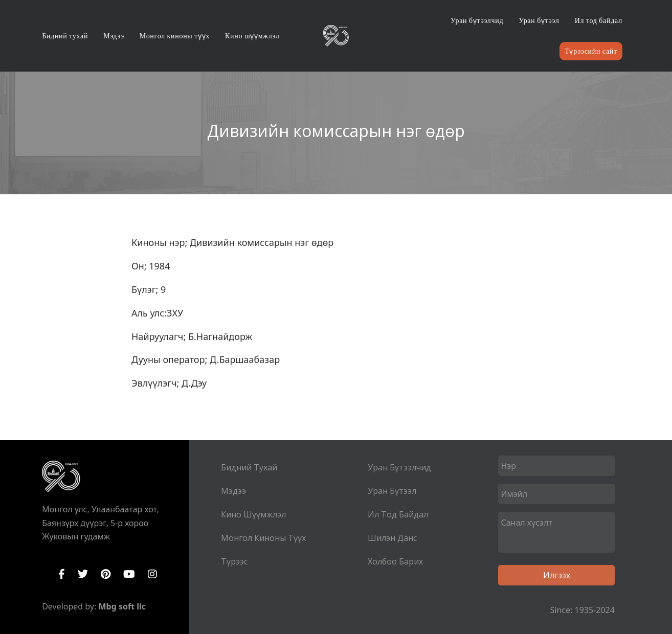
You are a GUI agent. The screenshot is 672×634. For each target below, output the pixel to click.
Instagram (152, 574)
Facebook (62, 574)
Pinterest (106, 574)
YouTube (129, 574)
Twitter (83, 574)
